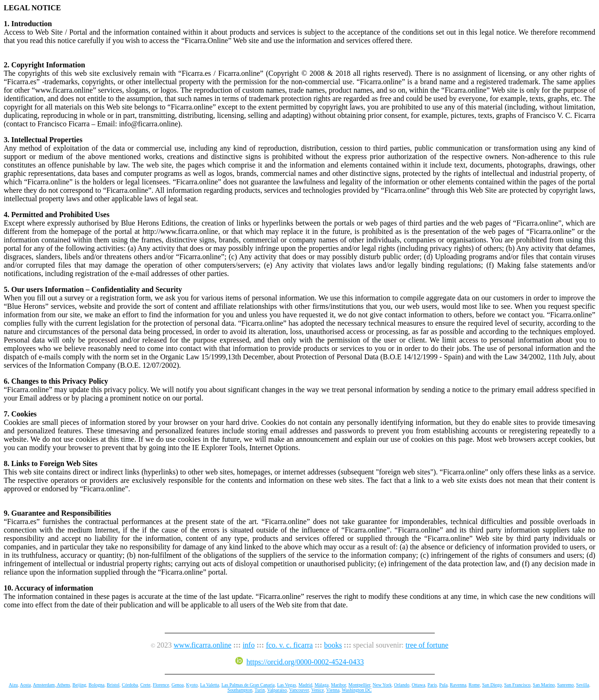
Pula (444, 685)
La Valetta (210, 685)
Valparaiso (277, 690)
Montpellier (360, 685)
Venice (318, 690)
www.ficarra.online (202, 645)
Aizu (13, 685)
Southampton (240, 690)
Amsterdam (44, 685)
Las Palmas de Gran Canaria (248, 685)
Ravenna (458, 685)
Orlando (402, 685)
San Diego (492, 685)
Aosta (26, 685)
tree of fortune (427, 645)
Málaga (321, 685)
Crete (146, 685)
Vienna (333, 690)
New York (382, 685)
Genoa (177, 685)
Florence (161, 685)
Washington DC (357, 690)
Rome (474, 685)
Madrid (305, 685)
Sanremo (566, 685)
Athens (63, 685)
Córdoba (130, 685)
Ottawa (419, 685)
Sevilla (583, 685)
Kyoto (192, 685)
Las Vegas (287, 685)
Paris (432, 685)
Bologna (96, 685)
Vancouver (299, 690)
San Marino (544, 685)
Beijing (79, 685)
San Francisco (517, 685)
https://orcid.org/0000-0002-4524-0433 (300, 662)
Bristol (113, 685)
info (248, 645)
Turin (260, 690)
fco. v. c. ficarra (289, 645)
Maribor (338, 685)
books (333, 645)
